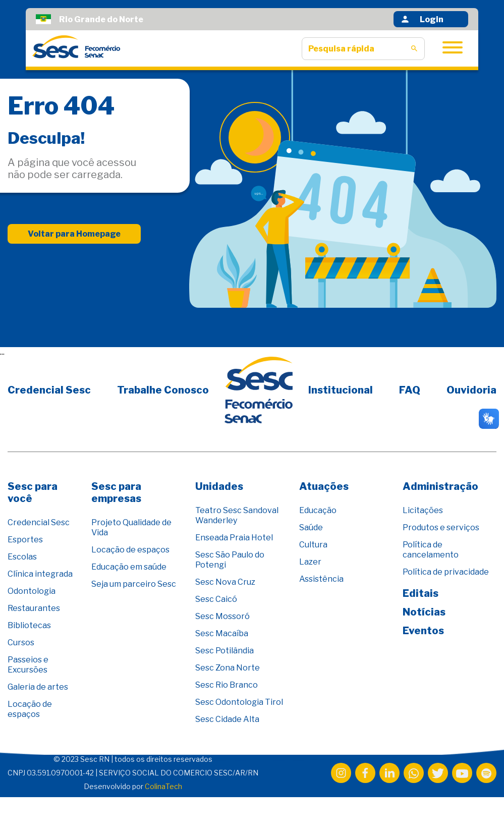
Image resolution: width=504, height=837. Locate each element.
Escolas (22, 557)
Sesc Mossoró (222, 616)
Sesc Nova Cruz (225, 582)
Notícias (424, 612)
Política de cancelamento (431, 550)
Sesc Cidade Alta (227, 719)
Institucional (341, 390)
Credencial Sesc (49, 390)
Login (422, 19)
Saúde (311, 527)
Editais (421, 593)
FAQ (410, 390)
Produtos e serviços (441, 527)
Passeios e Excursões (28, 665)
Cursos (21, 643)
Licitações (423, 510)
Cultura (313, 545)
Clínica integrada (40, 574)
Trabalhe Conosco (163, 390)
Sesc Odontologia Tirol (239, 702)
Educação (318, 510)
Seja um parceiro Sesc (134, 584)
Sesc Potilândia (225, 651)
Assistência (321, 579)
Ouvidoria (471, 390)
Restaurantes (34, 608)
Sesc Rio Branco (227, 685)
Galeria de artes (38, 687)
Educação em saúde (129, 567)
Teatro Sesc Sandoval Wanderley (237, 515)
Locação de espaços (30, 709)
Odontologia (32, 591)
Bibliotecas (29, 625)
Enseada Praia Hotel (234, 538)
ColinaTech (163, 786)
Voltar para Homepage (74, 234)
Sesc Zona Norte (228, 668)
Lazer (310, 562)
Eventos (423, 631)
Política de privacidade (446, 572)
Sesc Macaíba (222, 633)
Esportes (25, 540)
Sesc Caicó (216, 599)
